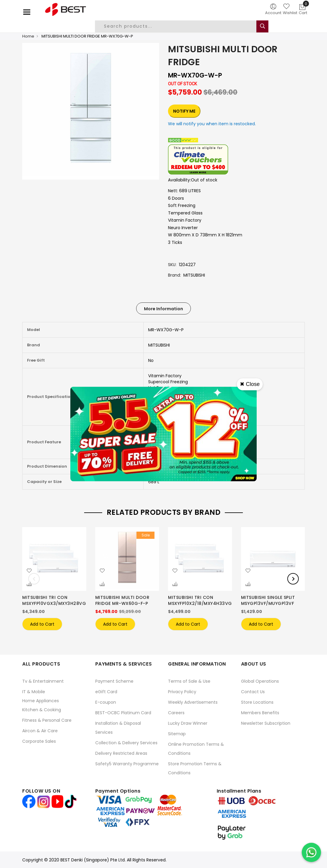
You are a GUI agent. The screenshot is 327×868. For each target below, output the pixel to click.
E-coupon (106, 702)
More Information (163, 309)
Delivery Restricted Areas (121, 753)
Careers (176, 713)
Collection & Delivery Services (126, 743)
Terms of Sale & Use (189, 681)
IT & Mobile (34, 692)
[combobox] (180, 26)
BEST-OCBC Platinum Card (123, 713)
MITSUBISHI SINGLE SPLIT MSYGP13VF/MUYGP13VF (268, 600)
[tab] (163, 308)
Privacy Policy (182, 692)
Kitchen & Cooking (42, 710)
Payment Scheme (114, 681)
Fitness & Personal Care (47, 720)
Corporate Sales (39, 741)
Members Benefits (260, 713)
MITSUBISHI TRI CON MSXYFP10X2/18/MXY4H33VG (200, 600)
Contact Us (253, 692)
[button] (29, 571)
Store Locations (257, 702)
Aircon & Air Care (40, 731)
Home (28, 36)
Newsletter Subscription (266, 723)
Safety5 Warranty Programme (127, 764)
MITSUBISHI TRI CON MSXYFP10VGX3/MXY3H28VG (54, 600)
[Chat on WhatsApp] (311, 852)
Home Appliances (41, 701)
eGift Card (106, 692)
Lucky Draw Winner (188, 723)
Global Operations (260, 681)
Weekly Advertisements (193, 702)
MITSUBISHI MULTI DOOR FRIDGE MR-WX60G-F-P (122, 600)
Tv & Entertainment (43, 681)
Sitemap (177, 734)
